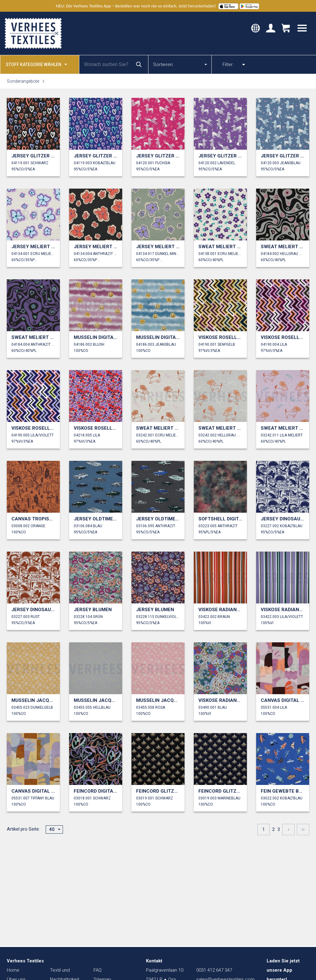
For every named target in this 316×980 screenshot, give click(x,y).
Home (13, 970)
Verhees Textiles (33, 33)
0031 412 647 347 (214, 970)
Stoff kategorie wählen (36, 64)
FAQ (98, 970)
